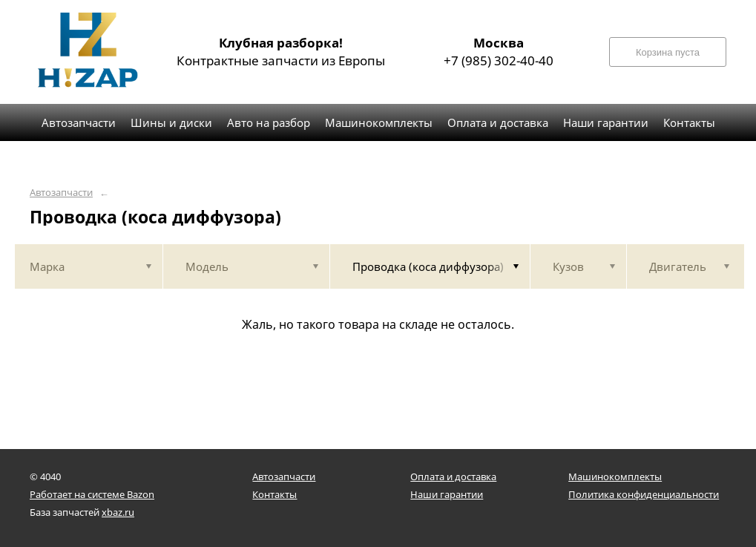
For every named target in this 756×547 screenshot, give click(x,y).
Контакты (275, 494)
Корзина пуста (668, 52)
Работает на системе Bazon (92, 494)
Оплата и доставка (453, 476)
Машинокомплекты (615, 476)
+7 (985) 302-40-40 (499, 52)
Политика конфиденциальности (644, 494)
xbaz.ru (118, 512)
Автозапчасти (61, 193)
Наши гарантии (447, 494)
